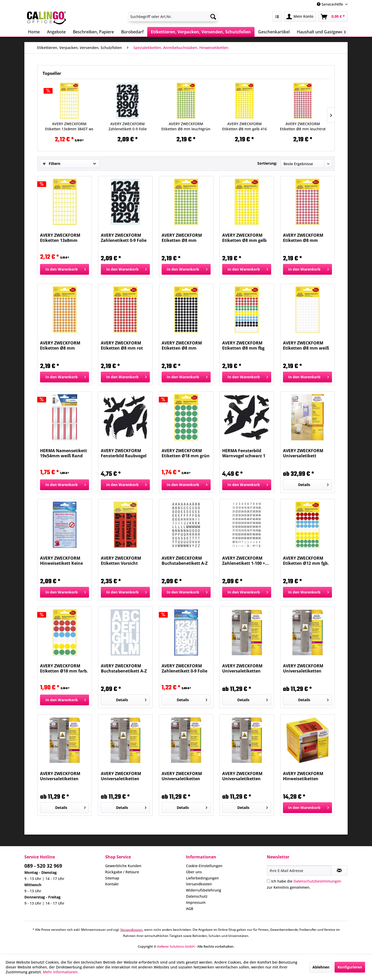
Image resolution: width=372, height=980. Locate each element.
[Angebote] (56, 32)
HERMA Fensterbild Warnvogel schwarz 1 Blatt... (244, 453)
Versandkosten (199, 884)
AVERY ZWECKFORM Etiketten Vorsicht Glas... (121, 561)
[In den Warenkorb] (65, 269)
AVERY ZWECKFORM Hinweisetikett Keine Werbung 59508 (61, 561)
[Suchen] (213, 17)
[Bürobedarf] (132, 32)
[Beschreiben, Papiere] (93, 32)
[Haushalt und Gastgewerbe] (323, 32)
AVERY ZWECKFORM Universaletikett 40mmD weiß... (303, 453)
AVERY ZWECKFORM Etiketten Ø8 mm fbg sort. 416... (243, 345)
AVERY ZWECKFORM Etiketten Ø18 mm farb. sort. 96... (64, 668)
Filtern (52, 164)
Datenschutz (197, 896)
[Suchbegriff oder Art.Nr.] (173, 17)
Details (313, 484)
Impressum (196, 902)
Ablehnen (321, 967)
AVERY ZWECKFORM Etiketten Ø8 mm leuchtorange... (60, 345)
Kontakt (112, 884)
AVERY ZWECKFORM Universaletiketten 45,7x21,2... (60, 776)
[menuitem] (173, 17)
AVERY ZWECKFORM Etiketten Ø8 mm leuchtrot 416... (303, 126)
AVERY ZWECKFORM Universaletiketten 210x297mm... (242, 776)
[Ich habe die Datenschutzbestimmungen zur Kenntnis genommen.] (268, 881)
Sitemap (112, 878)
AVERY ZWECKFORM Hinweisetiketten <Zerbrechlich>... (303, 776)
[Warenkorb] (333, 17)
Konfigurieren (350, 967)
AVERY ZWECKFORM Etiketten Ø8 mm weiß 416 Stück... (306, 345)
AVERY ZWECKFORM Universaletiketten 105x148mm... (182, 776)
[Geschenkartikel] (274, 32)
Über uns (194, 872)
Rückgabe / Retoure (122, 872)
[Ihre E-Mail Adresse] (299, 870)
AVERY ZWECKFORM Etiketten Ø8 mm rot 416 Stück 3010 (122, 345)
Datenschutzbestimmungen (317, 881)
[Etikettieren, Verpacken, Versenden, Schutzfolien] (201, 32)
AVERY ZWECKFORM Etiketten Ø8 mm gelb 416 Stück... (244, 126)
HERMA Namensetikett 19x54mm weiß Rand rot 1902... (63, 453)
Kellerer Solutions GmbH (176, 946)
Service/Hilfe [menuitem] (330, 4)
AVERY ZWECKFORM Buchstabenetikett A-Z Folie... (124, 668)
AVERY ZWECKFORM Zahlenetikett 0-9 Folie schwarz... (128, 126)
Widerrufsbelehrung (204, 890)
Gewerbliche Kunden (123, 866)
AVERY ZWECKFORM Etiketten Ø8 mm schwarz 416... (182, 345)
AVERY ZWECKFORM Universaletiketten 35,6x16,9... (303, 668)
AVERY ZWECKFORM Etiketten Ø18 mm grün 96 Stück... (186, 453)
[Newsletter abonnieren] (339, 870)
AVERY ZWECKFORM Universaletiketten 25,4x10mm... (242, 668)
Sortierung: (267, 163)
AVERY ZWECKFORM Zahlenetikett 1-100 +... (246, 561)
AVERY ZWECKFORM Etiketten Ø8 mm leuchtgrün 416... (186, 126)
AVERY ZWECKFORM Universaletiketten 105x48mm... (121, 776)
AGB (190, 909)
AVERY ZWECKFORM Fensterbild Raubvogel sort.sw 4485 (124, 453)
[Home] (34, 32)
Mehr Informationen (60, 972)
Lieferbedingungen (202, 878)
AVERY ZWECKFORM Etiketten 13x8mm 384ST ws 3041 (69, 126)
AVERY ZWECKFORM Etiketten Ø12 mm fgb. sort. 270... (306, 561)
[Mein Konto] (300, 17)
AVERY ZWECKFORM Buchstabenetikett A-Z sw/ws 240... (185, 561)
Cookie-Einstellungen (204, 866)
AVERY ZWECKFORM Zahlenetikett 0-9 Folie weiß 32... (184, 668)
